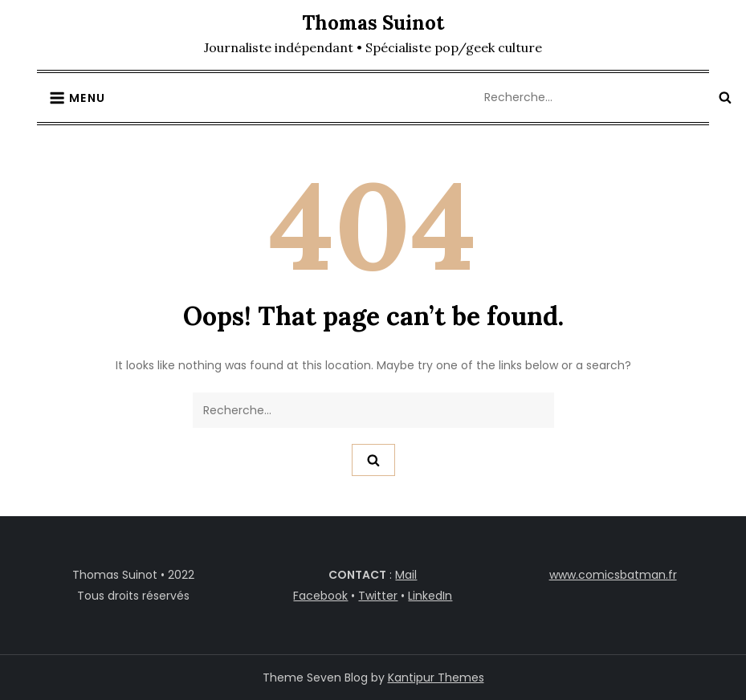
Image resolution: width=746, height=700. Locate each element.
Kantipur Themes (436, 678)
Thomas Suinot (373, 23)
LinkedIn (430, 596)
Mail (406, 575)
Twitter (378, 596)
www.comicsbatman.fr (613, 575)
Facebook (320, 596)
